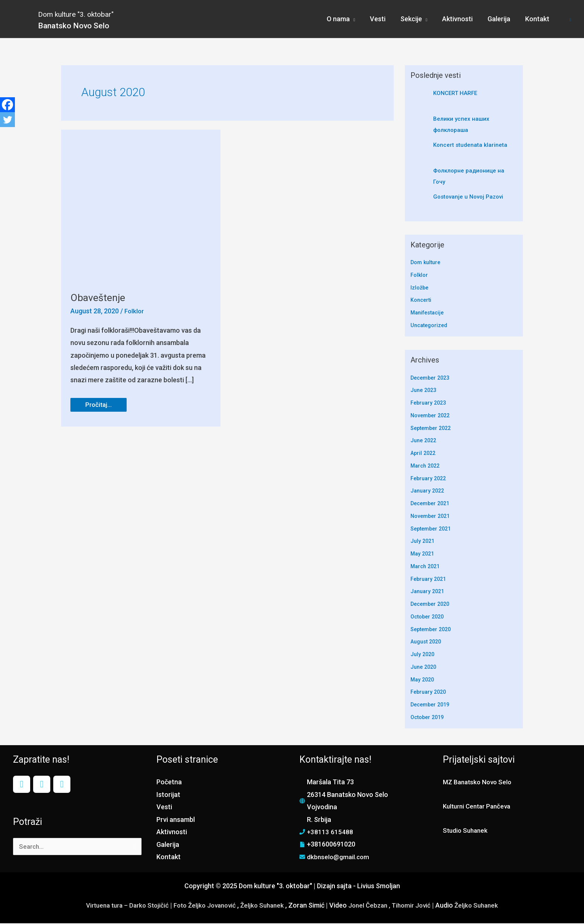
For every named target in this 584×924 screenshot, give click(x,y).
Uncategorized (430, 326)
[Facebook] (7, 105)
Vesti (164, 808)
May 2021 (423, 554)
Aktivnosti (172, 833)
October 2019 (429, 718)
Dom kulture (426, 263)
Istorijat (168, 795)
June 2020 (425, 668)
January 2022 (429, 491)
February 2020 (430, 693)
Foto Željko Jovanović (203, 906)
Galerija (168, 845)
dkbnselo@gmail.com (339, 857)
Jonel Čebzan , (374, 906)
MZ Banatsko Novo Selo (479, 783)
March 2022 (426, 466)
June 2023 (425, 391)
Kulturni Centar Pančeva (479, 807)
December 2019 (432, 705)
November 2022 (431, 416)
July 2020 (423, 655)
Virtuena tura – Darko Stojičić (121, 906)
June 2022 (425, 441)
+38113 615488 (330, 833)
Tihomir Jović (418, 906)
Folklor (135, 312)
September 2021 (432, 529)
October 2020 (429, 617)
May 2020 (423, 680)
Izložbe (420, 288)
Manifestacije (429, 313)
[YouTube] (62, 785)
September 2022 (432, 429)
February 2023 (430, 404)
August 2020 (427, 642)
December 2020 (432, 605)
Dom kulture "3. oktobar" (99, 13)
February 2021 (430, 580)
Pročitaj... (104, 404)
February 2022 (430, 479)
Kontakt (169, 857)
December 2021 (432, 504)
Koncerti (422, 301)
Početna (169, 783)
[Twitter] (7, 120)
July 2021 (423, 542)
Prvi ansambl (176, 820)
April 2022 (424, 454)
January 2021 (429, 592)
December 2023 (432, 379)
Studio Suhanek (466, 831)
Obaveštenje (99, 298)
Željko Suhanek (264, 906)
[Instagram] (42, 785)
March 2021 (426, 567)
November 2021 (431, 517)
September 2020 (432, 630)
